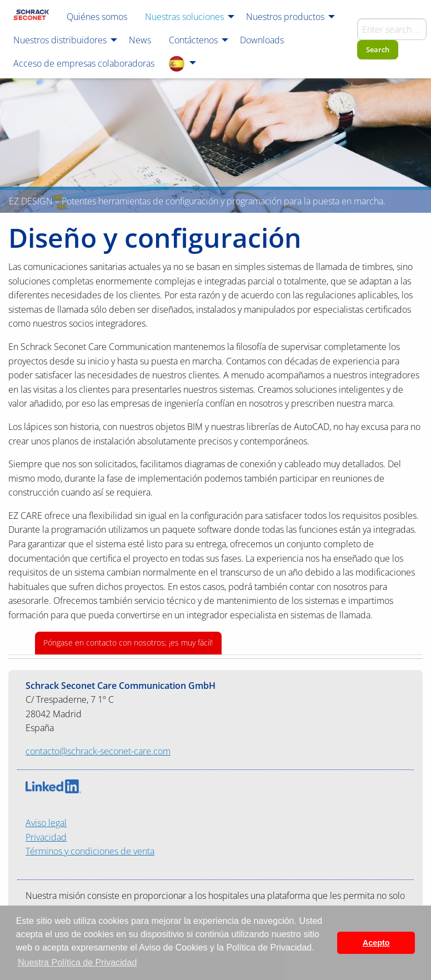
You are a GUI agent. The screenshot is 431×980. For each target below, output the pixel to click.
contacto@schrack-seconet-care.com (98, 751)
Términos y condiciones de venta (90, 851)
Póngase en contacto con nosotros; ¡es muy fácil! (128, 642)
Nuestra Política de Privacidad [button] (77, 962)
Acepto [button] (376, 943)
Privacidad (46, 837)
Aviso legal (46, 823)
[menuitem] (31, 16)
